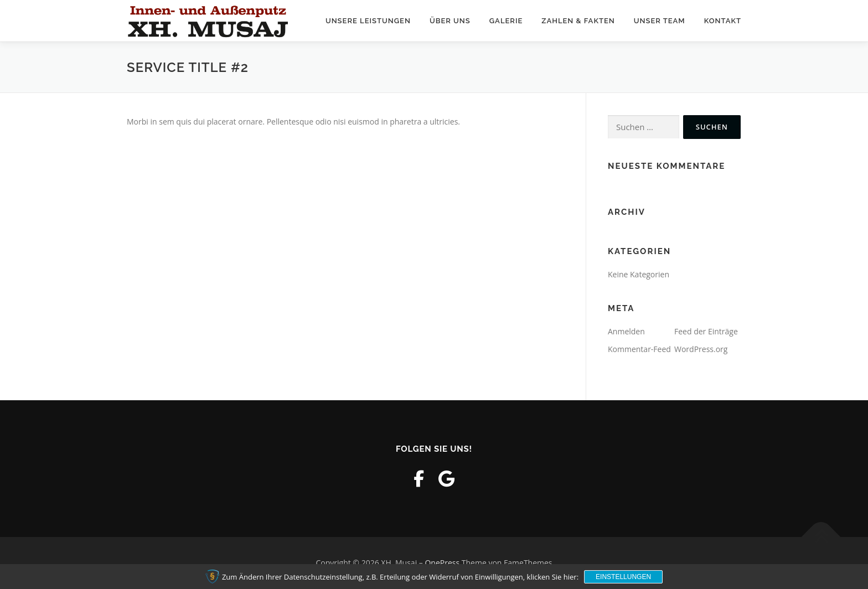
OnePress (442, 563)
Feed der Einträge (706, 331)
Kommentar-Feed (639, 349)
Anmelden (626, 331)
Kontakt (723, 21)
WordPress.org (701, 349)
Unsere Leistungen (368, 21)
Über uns (450, 21)
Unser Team (660, 21)
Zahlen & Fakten (578, 21)
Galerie (506, 21)
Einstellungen (623, 577)
